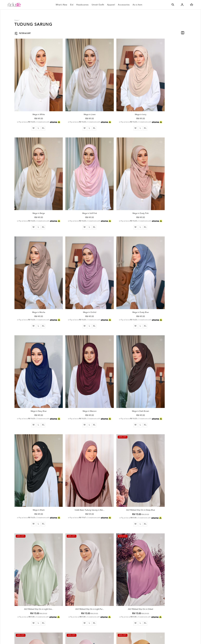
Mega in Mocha (122, 193)
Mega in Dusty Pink (79, 193)
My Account (60, 617)
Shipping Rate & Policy (96, 607)
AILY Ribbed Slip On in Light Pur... (35, 465)
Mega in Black (35, 374)
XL (40, 120)
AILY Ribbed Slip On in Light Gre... (166, 374)
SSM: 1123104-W (62, 609)
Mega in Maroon (122, 284)
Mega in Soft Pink (35, 193)
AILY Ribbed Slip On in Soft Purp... (166, 465)
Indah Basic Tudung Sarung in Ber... (79, 374)
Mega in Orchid (166, 193)
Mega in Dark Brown (166, 284)
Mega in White (35, 103)
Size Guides (91, 615)
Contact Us (91, 623)
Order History (61, 621)
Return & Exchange (94, 611)
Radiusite (59, 613)
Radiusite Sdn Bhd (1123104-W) (39, 639)
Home (16, 20)
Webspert (87, 639)
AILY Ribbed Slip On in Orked (79, 465)
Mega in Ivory (122, 103)
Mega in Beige (166, 103)
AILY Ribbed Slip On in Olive (79, 555)
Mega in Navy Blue (79, 284)
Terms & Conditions (63, 625)
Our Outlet (91, 619)
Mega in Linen (79, 103)
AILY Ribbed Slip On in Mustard (35, 555)
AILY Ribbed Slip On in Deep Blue (122, 374)
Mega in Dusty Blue (35, 284)
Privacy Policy (61, 629)
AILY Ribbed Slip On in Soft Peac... (122, 465)
